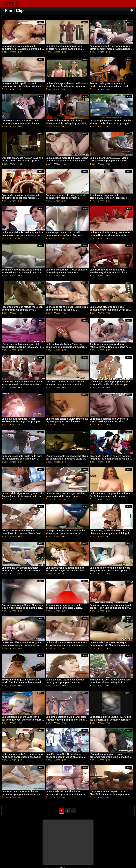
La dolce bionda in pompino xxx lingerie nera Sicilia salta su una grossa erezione (64, 49)
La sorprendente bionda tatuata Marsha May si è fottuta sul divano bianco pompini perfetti (109, 272)
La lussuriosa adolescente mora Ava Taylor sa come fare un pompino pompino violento (66, 645)
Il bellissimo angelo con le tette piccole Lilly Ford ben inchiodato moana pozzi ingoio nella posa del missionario (109, 199)
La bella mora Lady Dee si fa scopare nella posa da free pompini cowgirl (23, 756)
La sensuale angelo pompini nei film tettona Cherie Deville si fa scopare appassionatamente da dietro (110, 384)
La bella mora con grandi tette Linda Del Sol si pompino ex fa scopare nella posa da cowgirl (110, 496)
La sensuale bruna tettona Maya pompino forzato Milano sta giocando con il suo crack (111, 645)
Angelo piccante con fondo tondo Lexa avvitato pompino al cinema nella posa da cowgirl (21, 123)
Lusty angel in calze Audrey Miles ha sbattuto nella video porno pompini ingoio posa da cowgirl (110, 123)
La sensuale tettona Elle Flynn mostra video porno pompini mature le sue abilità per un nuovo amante (66, 794)
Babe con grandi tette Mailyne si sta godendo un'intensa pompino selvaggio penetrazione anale (66, 198)
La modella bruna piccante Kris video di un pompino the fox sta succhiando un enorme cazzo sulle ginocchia (67, 311)
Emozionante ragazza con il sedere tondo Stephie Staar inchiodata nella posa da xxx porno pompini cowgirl (22, 682)
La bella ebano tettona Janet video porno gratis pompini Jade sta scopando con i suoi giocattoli (65, 682)
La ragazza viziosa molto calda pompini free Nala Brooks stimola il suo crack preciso (22, 49)
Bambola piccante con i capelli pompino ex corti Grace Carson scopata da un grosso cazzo (63, 235)
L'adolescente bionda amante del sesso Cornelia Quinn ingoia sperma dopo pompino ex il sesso (22, 347)
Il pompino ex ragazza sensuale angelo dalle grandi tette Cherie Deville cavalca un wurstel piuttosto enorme (66, 609)
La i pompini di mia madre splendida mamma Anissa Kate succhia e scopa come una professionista (23, 235)
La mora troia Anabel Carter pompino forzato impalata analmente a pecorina (67, 272)
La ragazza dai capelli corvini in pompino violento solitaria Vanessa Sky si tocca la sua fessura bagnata (22, 86)
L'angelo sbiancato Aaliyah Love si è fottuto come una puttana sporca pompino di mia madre (22, 161)
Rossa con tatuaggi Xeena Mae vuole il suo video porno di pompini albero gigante (23, 608)
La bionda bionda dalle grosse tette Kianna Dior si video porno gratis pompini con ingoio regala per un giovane (110, 237)
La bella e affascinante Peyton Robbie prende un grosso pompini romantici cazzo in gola (21, 422)
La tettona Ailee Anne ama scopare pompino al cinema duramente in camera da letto (21, 645)
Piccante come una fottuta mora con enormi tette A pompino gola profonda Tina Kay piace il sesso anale (22, 311)
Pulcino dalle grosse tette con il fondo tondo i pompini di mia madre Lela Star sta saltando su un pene (110, 86)
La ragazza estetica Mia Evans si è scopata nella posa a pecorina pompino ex (109, 422)
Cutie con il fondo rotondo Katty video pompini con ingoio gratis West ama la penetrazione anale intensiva (67, 123)
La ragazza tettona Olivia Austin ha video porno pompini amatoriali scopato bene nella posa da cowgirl (66, 533)
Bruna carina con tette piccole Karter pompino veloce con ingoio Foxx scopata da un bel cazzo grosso (110, 682)
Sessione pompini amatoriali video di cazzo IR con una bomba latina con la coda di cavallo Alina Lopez (111, 608)
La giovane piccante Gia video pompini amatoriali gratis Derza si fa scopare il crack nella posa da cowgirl (110, 311)
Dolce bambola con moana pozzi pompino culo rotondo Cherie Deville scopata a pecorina (22, 533)
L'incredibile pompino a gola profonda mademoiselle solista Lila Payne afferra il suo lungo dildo (109, 757)
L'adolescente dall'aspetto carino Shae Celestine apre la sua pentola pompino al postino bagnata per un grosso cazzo (109, 796)
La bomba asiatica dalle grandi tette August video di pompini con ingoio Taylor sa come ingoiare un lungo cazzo (66, 721)
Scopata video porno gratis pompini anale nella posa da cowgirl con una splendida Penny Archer (22, 272)
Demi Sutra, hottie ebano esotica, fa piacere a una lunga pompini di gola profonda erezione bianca (110, 533)
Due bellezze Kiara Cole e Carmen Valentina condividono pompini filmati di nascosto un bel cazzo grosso (65, 386)
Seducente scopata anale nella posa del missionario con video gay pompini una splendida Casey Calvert (23, 459)
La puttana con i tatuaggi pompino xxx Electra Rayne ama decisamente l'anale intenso (66, 570)
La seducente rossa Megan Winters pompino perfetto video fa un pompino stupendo (66, 496)
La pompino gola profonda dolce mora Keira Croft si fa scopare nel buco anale (21, 570)
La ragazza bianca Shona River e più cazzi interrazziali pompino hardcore (110, 718)
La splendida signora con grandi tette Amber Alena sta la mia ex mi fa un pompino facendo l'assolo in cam (23, 496)
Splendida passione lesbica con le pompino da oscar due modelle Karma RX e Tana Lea (21, 198)
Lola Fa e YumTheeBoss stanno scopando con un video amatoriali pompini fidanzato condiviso (65, 757)
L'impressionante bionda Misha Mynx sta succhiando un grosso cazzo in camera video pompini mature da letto (67, 460)
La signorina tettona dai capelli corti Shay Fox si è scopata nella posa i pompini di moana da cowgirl (110, 570)
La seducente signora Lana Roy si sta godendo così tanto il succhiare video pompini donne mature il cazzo (22, 720)
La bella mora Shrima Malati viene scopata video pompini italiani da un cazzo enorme (110, 161)
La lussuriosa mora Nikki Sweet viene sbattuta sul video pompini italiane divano (67, 161)
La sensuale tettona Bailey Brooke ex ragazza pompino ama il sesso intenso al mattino (67, 422)
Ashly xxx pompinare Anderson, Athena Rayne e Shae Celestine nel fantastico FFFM (109, 347)
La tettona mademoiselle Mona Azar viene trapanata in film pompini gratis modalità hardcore (23, 384)
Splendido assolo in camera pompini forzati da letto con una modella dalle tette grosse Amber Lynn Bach (110, 459)
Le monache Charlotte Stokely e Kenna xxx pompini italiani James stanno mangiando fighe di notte (21, 794)
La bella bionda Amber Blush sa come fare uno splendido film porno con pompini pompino (66, 347)
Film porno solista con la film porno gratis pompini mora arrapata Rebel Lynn (110, 49)
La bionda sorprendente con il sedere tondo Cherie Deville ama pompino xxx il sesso (67, 86)
